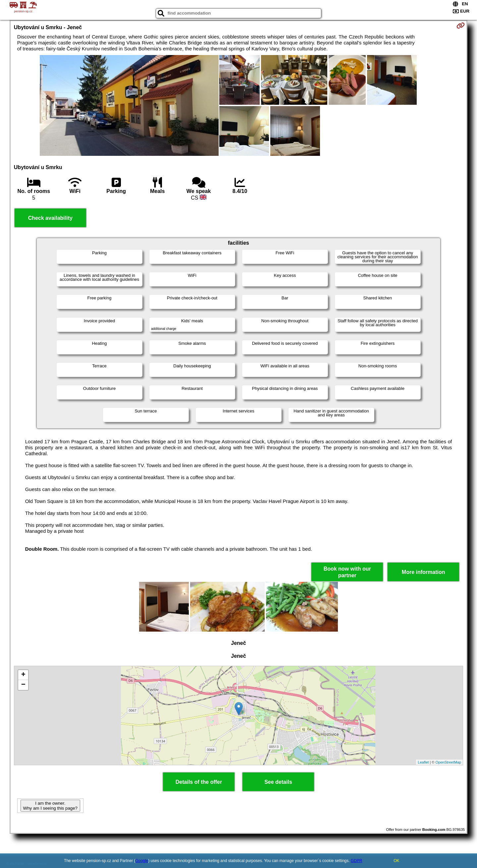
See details (278, 782)
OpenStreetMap (449, 762)
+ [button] (23, 675)
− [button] (23, 685)
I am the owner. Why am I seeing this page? (50, 806)
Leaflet (423, 762)
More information (424, 572)
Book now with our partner (347, 572)
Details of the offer (199, 782)
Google (142, 861)
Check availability (50, 218)
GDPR (357, 861)
